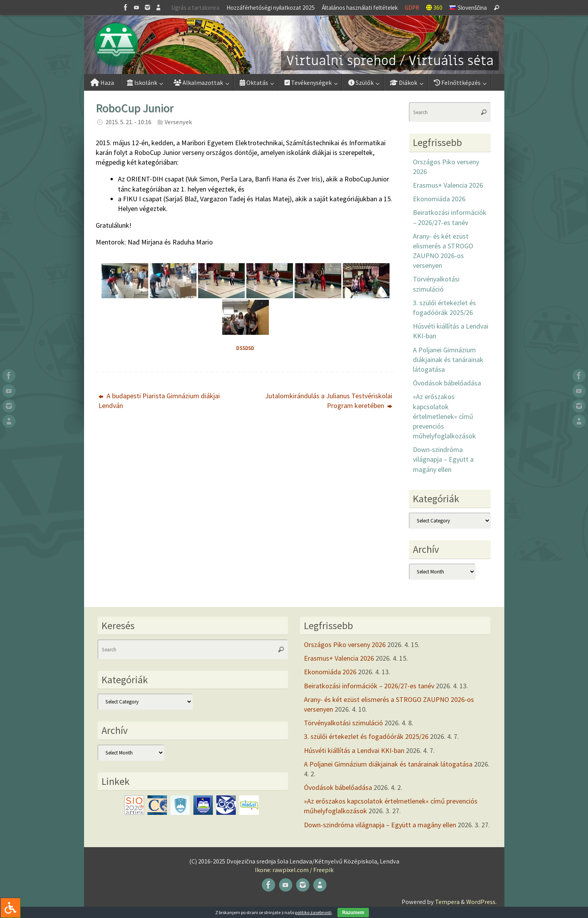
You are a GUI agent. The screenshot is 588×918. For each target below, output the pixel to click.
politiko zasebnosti (313, 912)
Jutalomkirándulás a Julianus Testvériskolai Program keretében (329, 401)
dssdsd (245, 348)
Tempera (447, 902)
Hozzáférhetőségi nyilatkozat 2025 (271, 8)
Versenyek (178, 122)
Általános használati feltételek (360, 8)
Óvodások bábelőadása (447, 383)
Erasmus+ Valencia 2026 (448, 185)
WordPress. (481, 902)
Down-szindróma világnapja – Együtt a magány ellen (443, 459)
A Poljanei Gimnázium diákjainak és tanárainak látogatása (448, 360)
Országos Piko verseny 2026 (345, 645)
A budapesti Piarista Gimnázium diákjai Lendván (159, 401)
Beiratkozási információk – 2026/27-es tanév (369, 686)
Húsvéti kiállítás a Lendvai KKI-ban (354, 750)
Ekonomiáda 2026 (439, 199)
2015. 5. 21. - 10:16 (128, 122)
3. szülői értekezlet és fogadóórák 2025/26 (366, 736)
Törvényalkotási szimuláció (343, 723)
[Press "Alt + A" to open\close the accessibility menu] (10, 908)
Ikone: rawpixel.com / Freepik (294, 870)
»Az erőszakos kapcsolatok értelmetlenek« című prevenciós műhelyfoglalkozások (444, 416)
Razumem (353, 913)
